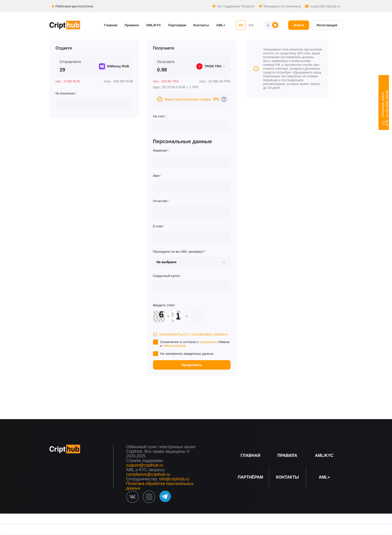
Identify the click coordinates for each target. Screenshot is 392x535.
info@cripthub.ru (174, 479)
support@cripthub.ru (325, 6)
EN (251, 25)
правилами (208, 342)
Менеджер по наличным (282, 6)
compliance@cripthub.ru (148, 474)
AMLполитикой (174, 346)
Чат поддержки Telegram (236, 6)
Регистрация (327, 25)
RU (241, 25)
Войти (299, 25)
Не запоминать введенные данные (187, 354)
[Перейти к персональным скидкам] (224, 99)
